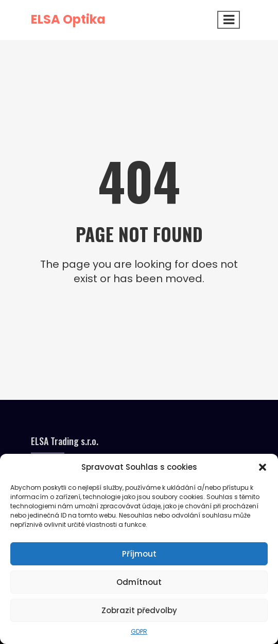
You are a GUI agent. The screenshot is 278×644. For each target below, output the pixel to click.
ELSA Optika (68, 19)
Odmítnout (139, 582)
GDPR (139, 631)
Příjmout (139, 554)
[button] (263, 467)
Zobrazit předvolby (139, 610)
